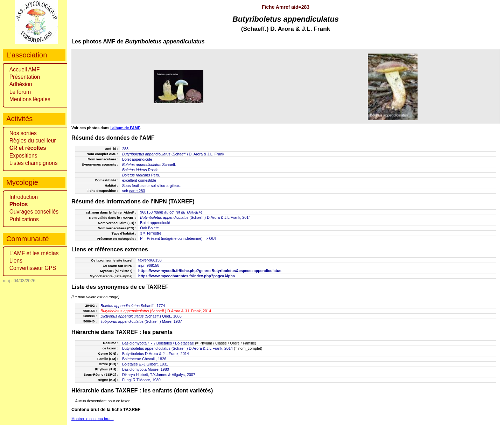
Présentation (25, 77)
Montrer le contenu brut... (93, 419)
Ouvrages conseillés (34, 212)
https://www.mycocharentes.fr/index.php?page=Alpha (187, 276)
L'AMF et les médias (34, 253)
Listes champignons (34, 163)
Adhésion (21, 84)
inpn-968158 (149, 265)
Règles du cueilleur (33, 141)
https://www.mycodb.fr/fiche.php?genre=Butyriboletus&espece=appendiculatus (210, 271)
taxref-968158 (150, 260)
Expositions (23, 156)
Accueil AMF (25, 69)
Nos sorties (23, 133)
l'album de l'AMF (125, 128)
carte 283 (137, 191)
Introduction (24, 197)
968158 (146, 212)
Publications (24, 219)
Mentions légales (30, 99)
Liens (16, 261)
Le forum (20, 92)
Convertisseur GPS (33, 268)
